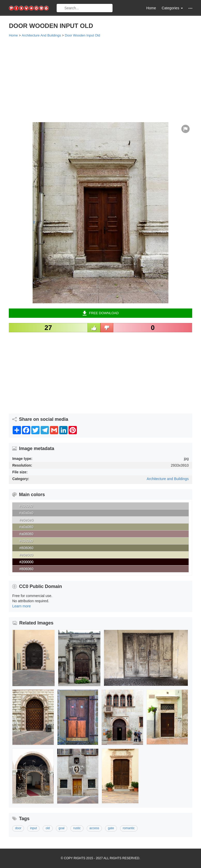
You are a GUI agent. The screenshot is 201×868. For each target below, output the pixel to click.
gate (111, 828)
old (48, 828)
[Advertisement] (100, 79)
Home (151, 8)
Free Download (100, 313)
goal (62, 828)
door (18, 828)
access (94, 828)
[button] (190, 8)
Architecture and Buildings (168, 479)
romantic (129, 828)
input (33, 828)
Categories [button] (172, 8)
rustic (77, 828)
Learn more (21, 606)
